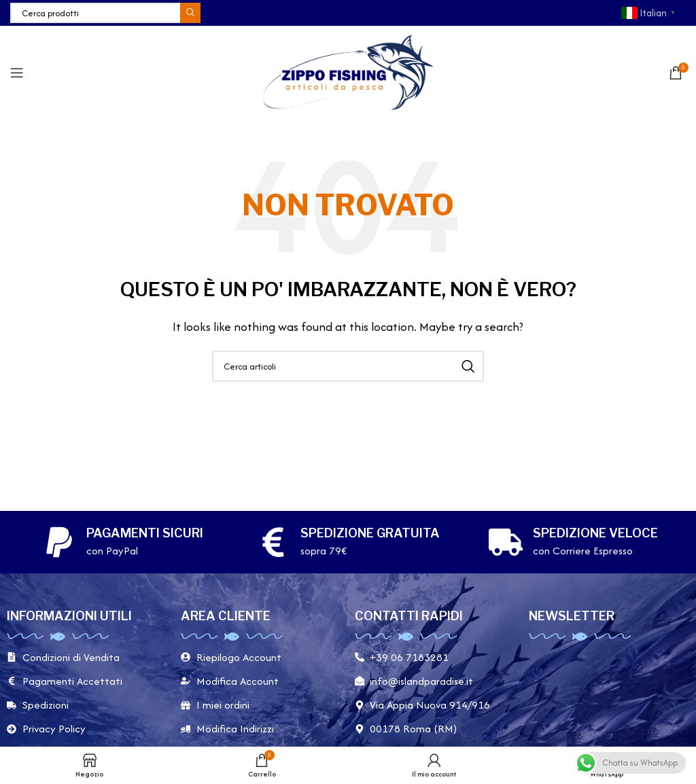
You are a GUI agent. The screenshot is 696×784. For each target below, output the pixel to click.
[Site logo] (348, 71)
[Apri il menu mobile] (17, 73)
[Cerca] (105, 13)
